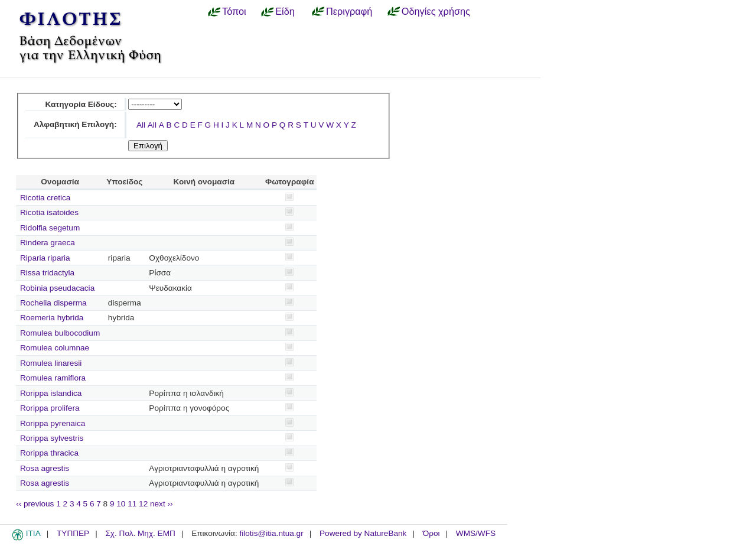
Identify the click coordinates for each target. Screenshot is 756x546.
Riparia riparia (45, 258)
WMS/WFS (476, 533)
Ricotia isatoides (49, 212)
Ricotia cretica (45, 198)
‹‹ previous (35, 504)
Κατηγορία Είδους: (81, 104)
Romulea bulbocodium (60, 333)
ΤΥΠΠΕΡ (73, 533)
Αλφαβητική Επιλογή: (75, 124)
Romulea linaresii (51, 363)
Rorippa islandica (51, 393)
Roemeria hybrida (52, 318)
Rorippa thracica (49, 453)
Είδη (285, 11)
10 (121, 504)
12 (143, 504)
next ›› (162, 504)
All (141, 125)
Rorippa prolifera (50, 408)
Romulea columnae (55, 348)
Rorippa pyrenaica (53, 423)
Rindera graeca (48, 243)
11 (132, 504)
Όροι (431, 533)
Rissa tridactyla (47, 273)
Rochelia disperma (53, 303)
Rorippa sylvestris (52, 438)
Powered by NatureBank (363, 533)
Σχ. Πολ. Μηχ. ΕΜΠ (140, 533)
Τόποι (234, 11)
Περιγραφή (349, 11)
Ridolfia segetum (50, 228)
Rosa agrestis (45, 468)
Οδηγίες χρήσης (436, 11)
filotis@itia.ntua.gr (271, 533)
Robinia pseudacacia (57, 288)
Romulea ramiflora (53, 378)
